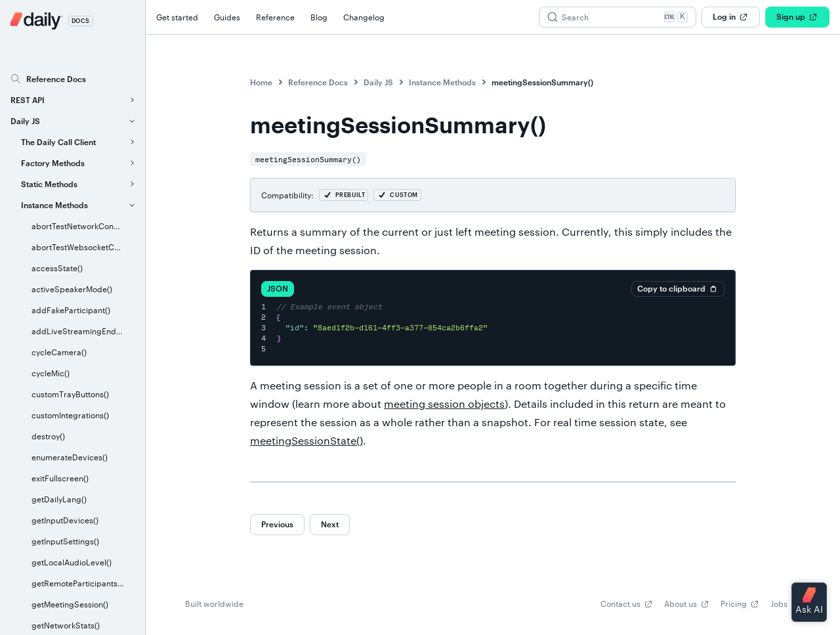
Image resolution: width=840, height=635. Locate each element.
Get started (177, 17)
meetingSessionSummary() (542, 82)
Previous (277, 524)
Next (330, 524)
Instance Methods (442, 82)
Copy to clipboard (678, 289)
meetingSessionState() (306, 440)
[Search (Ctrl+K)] (618, 17)
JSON (278, 288)
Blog (319, 17)
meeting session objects (444, 404)
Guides (227, 17)
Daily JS (378, 82)
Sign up (797, 17)
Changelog (364, 17)
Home (261, 82)
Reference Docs (318, 82)
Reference (275, 17)
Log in (731, 17)
